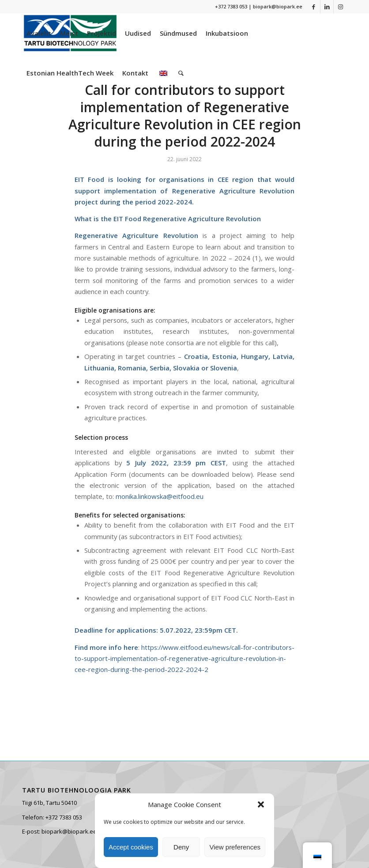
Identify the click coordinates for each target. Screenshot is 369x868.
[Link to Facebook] (314, 7)
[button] (261, 804)
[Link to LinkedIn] (327, 7)
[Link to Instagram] (340, 7)
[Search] (181, 73)
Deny (181, 847)
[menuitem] (39, 33)
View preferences (235, 847)
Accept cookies (131, 847)
